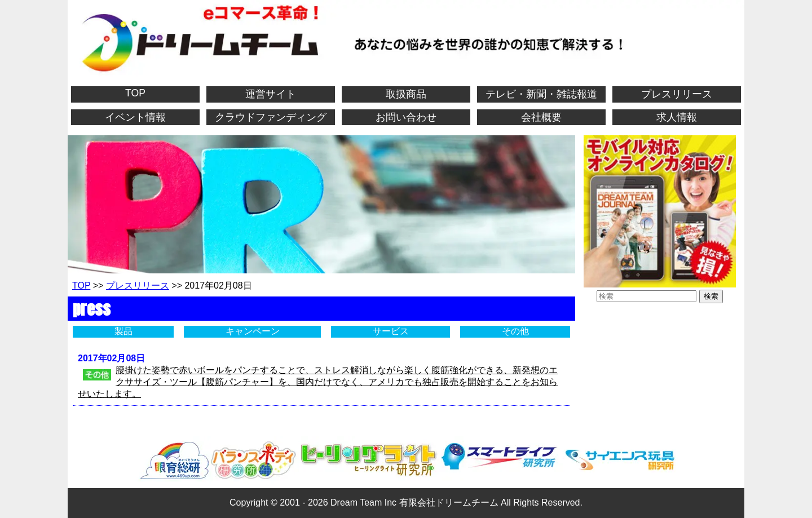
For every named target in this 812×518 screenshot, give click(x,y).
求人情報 (677, 117)
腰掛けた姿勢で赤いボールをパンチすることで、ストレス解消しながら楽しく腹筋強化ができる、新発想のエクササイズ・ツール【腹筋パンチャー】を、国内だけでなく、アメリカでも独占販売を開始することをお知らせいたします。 (318, 382)
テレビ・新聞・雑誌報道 (541, 94)
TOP (135, 93)
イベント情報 (135, 117)
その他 (515, 331)
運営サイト (271, 94)
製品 (123, 331)
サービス (391, 331)
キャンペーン (253, 331)
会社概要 (541, 117)
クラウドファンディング (271, 117)
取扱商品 (406, 94)
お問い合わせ (406, 117)
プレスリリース (677, 94)
